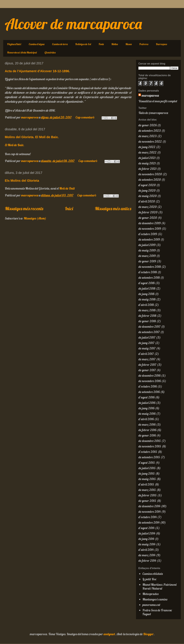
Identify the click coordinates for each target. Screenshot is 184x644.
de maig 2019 (147, 250)
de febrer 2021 (147, 169)
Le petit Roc (149, 579)
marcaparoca (150, 95)
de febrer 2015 (148, 495)
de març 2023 (148, 136)
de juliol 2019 (147, 245)
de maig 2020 (148, 196)
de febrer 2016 (147, 430)
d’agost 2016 (146, 397)
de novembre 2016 (150, 381)
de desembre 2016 (149, 375)
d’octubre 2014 (148, 517)
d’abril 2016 (146, 419)
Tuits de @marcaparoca (153, 113)
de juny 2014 (146, 539)
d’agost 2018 (146, 283)
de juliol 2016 (147, 403)
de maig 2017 (147, 348)
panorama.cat (151, 605)
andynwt (109, 634)
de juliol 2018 (147, 288)
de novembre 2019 (150, 229)
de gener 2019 (147, 261)
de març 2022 (147, 152)
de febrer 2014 (147, 561)
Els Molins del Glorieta (22, 181)
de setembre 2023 (150, 131)
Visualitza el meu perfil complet (158, 101)
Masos (128, 44)
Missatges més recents (24, 209)
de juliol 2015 (147, 468)
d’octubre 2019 (148, 234)
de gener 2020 (148, 218)
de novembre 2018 (150, 267)
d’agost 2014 (146, 528)
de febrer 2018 (147, 316)
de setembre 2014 (149, 522)
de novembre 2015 (150, 446)
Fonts (101, 44)
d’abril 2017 (146, 354)
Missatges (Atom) (35, 218)
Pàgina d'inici (14, 44)
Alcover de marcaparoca (73, 24)
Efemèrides (50, 53)
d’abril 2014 (146, 550)
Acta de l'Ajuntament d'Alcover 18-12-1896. (37, 71)
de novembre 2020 (150, 174)
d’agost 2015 (147, 463)
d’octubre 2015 (148, 452)
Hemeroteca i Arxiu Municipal (22, 53)
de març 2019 (147, 256)
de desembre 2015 (150, 441)
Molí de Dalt (67, 188)
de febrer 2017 (147, 365)
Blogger (148, 634)
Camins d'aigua (36, 44)
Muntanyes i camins (155, 599)
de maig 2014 (147, 544)
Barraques (161, 44)
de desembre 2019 (150, 223)
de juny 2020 (147, 190)
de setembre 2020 (150, 180)
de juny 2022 (147, 147)
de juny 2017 (146, 343)
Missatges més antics (113, 209)
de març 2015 (147, 490)
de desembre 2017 (149, 326)
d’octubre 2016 (148, 386)
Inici (69, 209)
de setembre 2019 (149, 239)
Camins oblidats (153, 574)
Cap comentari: (85, 117)
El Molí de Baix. (14, 145)
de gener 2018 (147, 321)
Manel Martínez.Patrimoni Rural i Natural (159, 586)
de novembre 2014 (150, 512)
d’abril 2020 (147, 201)
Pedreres (144, 44)
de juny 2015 (147, 473)
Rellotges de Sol (83, 44)
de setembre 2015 (149, 457)
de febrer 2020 (148, 212)
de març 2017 (147, 359)
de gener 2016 (147, 435)
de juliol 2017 (147, 337)
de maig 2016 (147, 414)
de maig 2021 (147, 163)
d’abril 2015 (146, 484)
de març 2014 (147, 555)
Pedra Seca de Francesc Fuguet (157, 612)
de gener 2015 (147, 501)
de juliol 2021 (147, 158)
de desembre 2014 (149, 506)
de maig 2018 (147, 299)
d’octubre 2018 (148, 272)
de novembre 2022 (150, 141)
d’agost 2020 (147, 185)
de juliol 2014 (147, 533)
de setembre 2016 (149, 392)
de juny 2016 (146, 408)
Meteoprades (150, 594)
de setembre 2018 (149, 277)
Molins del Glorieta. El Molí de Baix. (32, 137)
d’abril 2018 (146, 305)
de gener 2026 (148, 125)
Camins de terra (60, 44)
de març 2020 (148, 207)
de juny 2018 (146, 294)
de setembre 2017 (149, 332)
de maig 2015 (147, 479)
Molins (115, 44)
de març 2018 (147, 310)
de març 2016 (147, 424)
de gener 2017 (147, 370)
